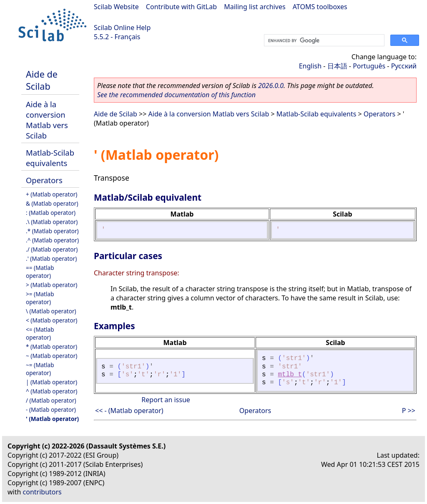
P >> (409, 411)
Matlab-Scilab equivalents (50, 158)
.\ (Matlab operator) (52, 222)
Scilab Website (116, 7)
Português (369, 66)
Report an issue (166, 400)
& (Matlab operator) (52, 203)
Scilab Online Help (122, 28)
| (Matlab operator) (51, 382)
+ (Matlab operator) (51, 194)
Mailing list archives (255, 7)
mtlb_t (290, 375)
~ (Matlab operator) (51, 356)
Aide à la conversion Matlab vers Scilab (47, 120)
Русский (404, 66)
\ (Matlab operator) (51, 311)
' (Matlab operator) (52, 419)
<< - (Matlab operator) (129, 411)
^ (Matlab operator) (51, 391)
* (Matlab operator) (51, 346)
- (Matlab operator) (51, 409)
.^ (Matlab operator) (52, 240)
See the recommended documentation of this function (176, 95)
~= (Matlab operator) (40, 369)
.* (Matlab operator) (52, 231)
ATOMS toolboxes (320, 7)
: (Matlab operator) (51, 213)
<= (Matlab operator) (40, 333)
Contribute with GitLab (181, 7)
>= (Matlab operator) (40, 298)
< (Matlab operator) (51, 320)
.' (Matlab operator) (51, 258)
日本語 (337, 66)
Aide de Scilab (42, 80)
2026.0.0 (271, 86)
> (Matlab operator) (51, 285)
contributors (42, 492)
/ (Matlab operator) (51, 400)
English (310, 66)
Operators (44, 180)
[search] (323, 40)
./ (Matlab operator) (52, 249)
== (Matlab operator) (40, 272)
